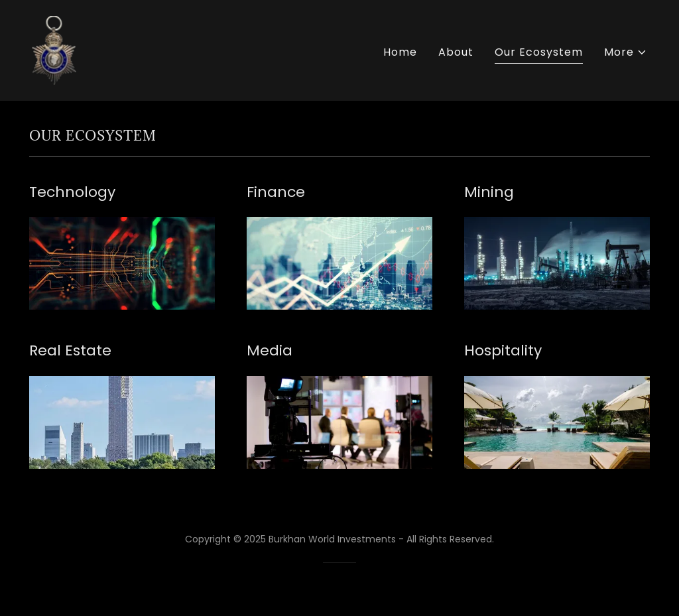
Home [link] (400, 52)
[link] (54, 49)
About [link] (456, 52)
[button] (626, 52)
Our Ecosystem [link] (539, 52)
